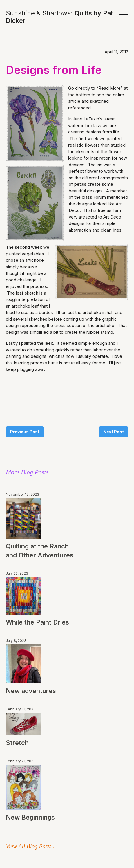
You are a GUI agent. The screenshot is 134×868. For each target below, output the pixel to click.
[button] (124, 17)
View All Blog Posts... (31, 846)
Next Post (114, 432)
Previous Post (25, 432)
